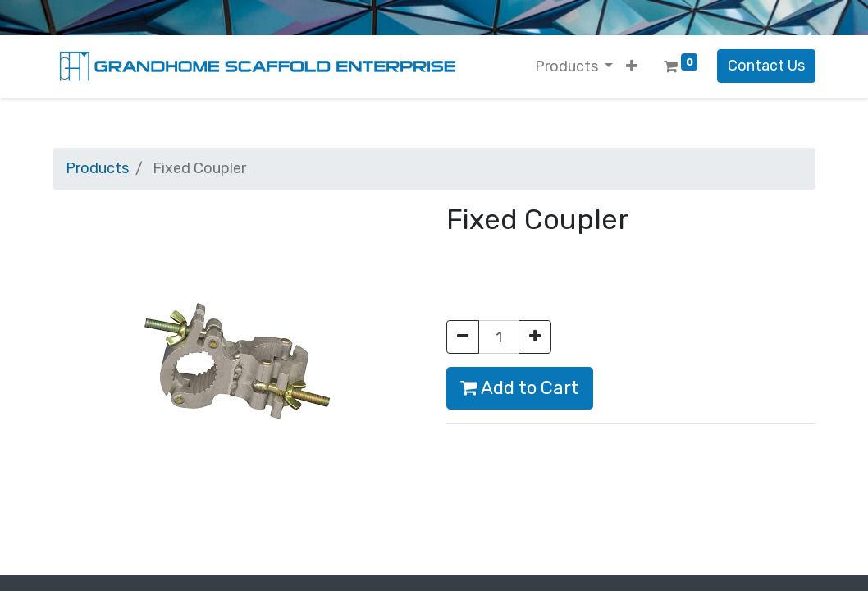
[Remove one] (463, 337)
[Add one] (535, 337)
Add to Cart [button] (520, 388)
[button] (632, 67)
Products (97, 168)
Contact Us (766, 66)
